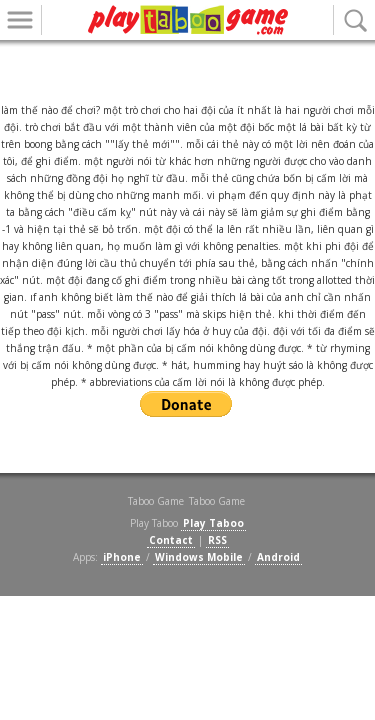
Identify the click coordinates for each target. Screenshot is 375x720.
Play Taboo (213, 523)
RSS (217, 540)
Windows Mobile (199, 557)
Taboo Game (217, 501)
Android (278, 557)
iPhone (122, 557)
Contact (171, 540)
